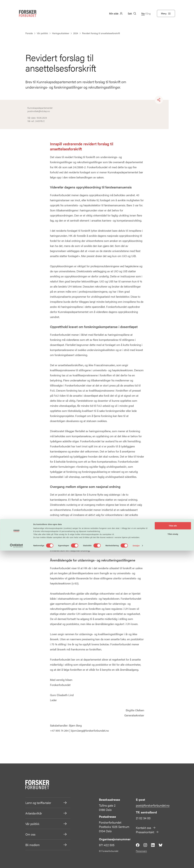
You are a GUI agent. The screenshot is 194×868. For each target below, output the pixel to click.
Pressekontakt (147, 832)
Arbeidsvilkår (46, 813)
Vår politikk (46, 824)
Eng (148, 13)
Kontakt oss (146, 828)
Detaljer (136, 863)
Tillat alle (173, 843)
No (143, 13)
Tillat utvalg (173, 851)
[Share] (159, 100)
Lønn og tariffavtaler (46, 803)
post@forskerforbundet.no (153, 805)
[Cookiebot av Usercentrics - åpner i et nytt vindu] (16, 863)
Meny (166, 13)
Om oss (46, 834)
